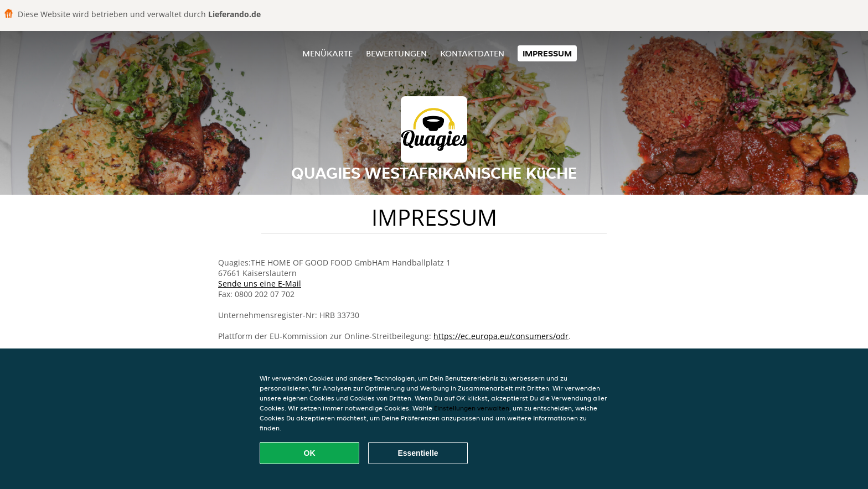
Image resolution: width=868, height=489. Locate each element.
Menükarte (327, 53)
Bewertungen (396, 53)
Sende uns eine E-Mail (260, 283)
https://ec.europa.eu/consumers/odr (501, 336)
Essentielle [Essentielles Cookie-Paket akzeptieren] (418, 453)
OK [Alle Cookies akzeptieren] (310, 453)
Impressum (547, 53)
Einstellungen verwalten (472, 408)
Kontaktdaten (472, 53)
